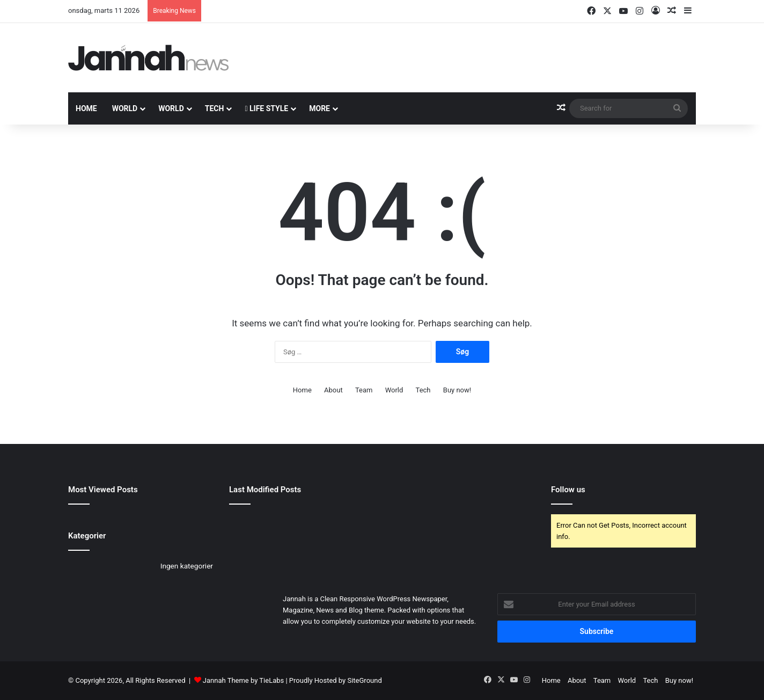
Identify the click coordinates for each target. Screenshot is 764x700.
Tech (215, 108)
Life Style (266, 108)
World (125, 108)
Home (86, 108)
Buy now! (457, 390)
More (319, 108)
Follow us (568, 490)
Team (364, 390)
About (333, 390)
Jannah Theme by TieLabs (243, 680)
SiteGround (364, 680)
